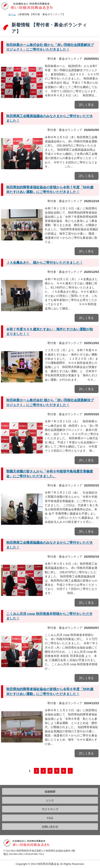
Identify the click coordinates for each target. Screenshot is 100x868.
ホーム (12, 14)
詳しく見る (86, 105)
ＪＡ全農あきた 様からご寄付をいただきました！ (45, 263)
